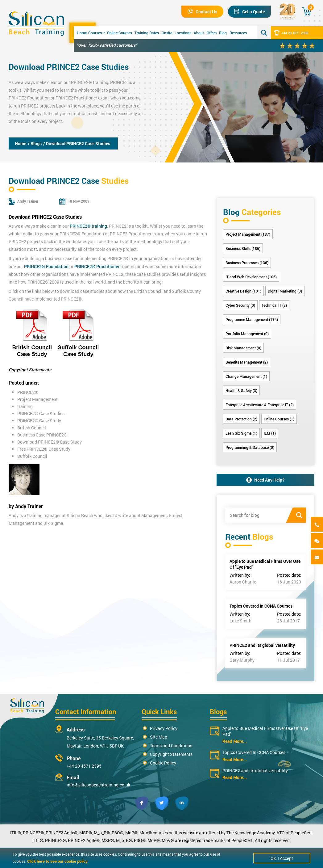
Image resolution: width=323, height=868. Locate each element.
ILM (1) (270, 433)
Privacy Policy (164, 728)
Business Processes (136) (247, 263)
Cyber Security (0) (240, 305)
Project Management (37, 399)
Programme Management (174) (252, 319)
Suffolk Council (32, 456)
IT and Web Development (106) (251, 277)
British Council (32, 428)
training (25, 406)
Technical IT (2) (274, 305)
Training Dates (147, 33)
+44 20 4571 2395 (291, 33)
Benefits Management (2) (247, 362)
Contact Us (202, 12)
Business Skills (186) (243, 248)
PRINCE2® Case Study (39, 421)
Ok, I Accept (282, 858)
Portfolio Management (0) (247, 334)
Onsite (167, 33)
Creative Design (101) (243, 291)
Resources (238, 33)
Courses (97, 33)
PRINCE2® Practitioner (97, 266)
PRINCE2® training (90, 82)
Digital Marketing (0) (285, 291)
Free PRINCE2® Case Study (44, 449)
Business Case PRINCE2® (42, 435)
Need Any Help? (265, 480)
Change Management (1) (246, 376)
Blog (223, 33)
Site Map (159, 737)
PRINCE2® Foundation (46, 266)
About (199, 33)
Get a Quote (249, 12)
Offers (212, 33)
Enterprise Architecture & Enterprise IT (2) (260, 405)
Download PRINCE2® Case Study (50, 442)
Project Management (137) (248, 234)
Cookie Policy (163, 763)
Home (82, 33)
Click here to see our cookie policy (57, 861)
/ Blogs (35, 143)
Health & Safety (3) (241, 390)
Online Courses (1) (279, 419)
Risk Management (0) (243, 348)
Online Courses (120, 33)
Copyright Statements (171, 754)
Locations (183, 33)
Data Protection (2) (241, 419)
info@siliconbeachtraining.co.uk (98, 785)
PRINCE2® (28, 392)
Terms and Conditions (171, 746)
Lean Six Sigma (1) (241, 433)
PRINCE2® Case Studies (41, 413)
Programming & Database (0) (250, 447)
